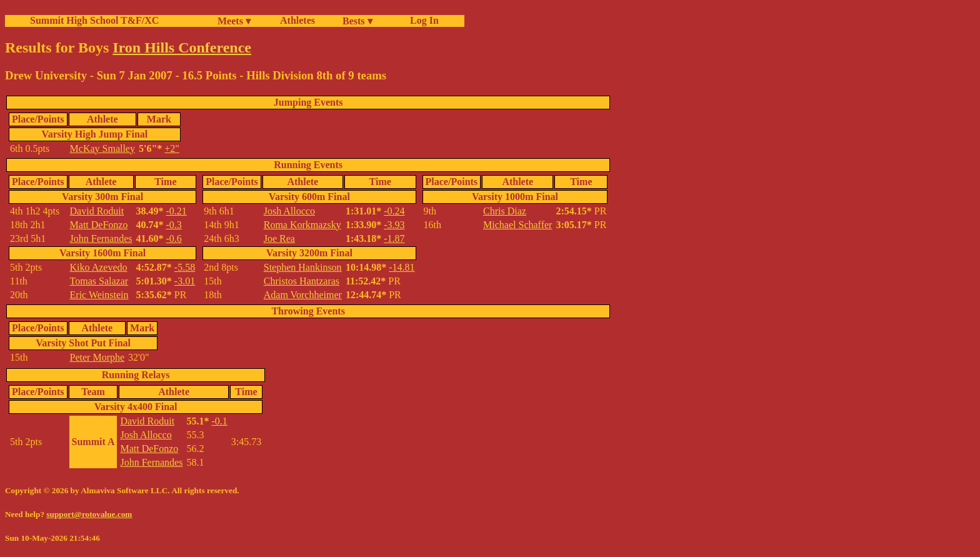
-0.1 (219, 421)
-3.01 (185, 281)
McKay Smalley (102, 148)
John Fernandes (101, 238)
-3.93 (394, 225)
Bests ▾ (357, 21)
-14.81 (402, 267)
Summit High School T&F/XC (94, 20)
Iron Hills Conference (182, 48)
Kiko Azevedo (99, 267)
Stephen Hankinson (303, 267)
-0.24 (394, 211)
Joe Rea (279, 238)
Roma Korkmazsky (302, 225)
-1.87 (394, 238)
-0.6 (174, 238)
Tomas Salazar (99, 281)
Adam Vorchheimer (303, 295)
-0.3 (174, 225)
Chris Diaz (505, 211)
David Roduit (97, 211)
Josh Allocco (289, 211)
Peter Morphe (97, 357)
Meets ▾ (234, 21)
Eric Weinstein (99, 295)
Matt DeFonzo (99, 225)
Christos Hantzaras (302, 281)
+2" (172, 148)
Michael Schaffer (517, 225)
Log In (422, 20)
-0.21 (177, 211)
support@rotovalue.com (89, 514)
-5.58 (185, 267)
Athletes (297, 20)
